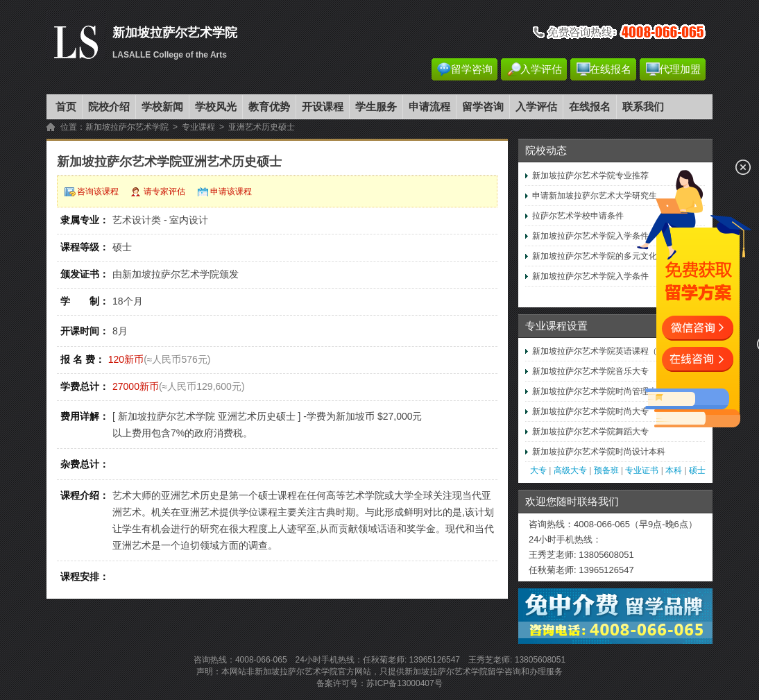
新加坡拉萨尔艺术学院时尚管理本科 (599, 391)
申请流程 (429, 107)
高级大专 (570, 470)
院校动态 (546, 151)
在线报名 (611, 69)
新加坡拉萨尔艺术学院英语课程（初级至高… (615, 351)
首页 (66, 107)
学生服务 (376, 107)
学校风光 (216, 107)
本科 (674, 470)
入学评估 (541, 69)
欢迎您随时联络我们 (572, 502)
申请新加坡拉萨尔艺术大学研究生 (595, 196)
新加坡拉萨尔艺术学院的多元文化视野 (603, 256)
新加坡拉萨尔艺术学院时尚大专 (590, 411)
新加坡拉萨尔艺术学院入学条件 (590, 236)
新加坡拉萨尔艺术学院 (127, 127)
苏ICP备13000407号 (404, 683)
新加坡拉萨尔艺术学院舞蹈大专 (590, 432)
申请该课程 (231, 191)
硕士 (697, 470)
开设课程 (323, 107)
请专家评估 (164, 191)
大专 (538, 470)
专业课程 (198, 127)
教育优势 (269, 107)
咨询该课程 (98, 191)
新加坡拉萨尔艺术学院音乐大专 (590, 371)
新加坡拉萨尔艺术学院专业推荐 (590, 176)
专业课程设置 (556, 326)
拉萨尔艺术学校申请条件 (578, 216)
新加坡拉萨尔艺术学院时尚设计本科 (599, 452)
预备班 (606, 470)
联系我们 (643, 107)
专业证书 (642, 470)
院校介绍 (109, 107)
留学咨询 (472, 69)
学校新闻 (162, 107)
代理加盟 (680, 69)
